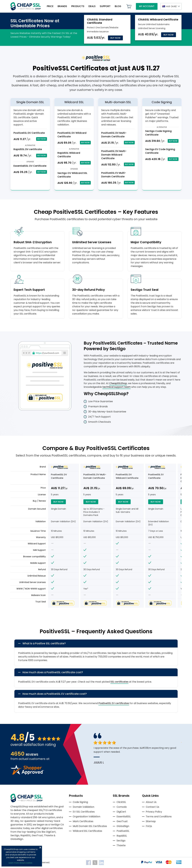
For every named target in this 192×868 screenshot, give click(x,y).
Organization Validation (86, 816)
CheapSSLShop (118, 383)
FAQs (149, 826)
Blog (118, 6)
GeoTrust (122, 821)
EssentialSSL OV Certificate (30, 166)
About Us (151, 802)
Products (78, 6)
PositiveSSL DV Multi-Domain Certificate (114, 135)
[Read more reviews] (27, 774)
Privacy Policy (154, 812)
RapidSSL (122, 836)
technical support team (117, 387)
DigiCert (121, 812)
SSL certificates (119, 682)
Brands (62, 6)
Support (105, 6)
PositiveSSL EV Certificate (156, 476)
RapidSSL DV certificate (28, 149)
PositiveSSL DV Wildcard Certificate (127, 476)
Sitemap (151, 821)
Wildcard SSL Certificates (87, 831)
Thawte (121, 845)
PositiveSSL (123, 831)
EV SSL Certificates (84, 812)
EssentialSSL (124, 816)
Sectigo (121, 841)
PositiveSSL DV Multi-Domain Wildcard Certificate (114, 155)
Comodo (122, 807)
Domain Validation (83, 807)
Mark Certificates (83, 821)
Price (50, 6)
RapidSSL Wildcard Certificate (69, 155)
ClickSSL (121, 802)
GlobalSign (123, 826)
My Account (147, 6)
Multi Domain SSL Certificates (90, 826)
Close (40, 848)
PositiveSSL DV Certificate (29, 133)
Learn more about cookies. (21, 863)
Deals (92, 6)
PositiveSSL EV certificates (114, 703)
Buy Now (115, 38)
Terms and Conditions (159, 816)
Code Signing (80, 802)
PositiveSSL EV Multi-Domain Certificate (114, 175)
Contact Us (152, 807)
